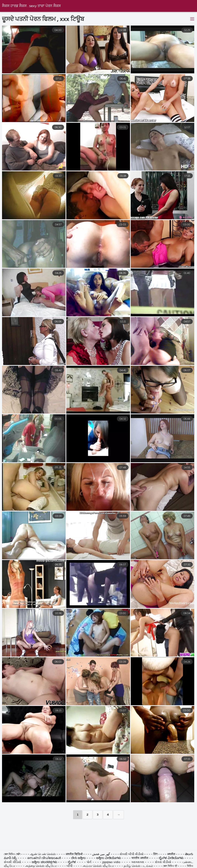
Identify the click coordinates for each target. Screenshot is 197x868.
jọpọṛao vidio (111, 862)
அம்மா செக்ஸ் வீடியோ (98, 866)
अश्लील (171, 854)
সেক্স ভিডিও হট (170, 866)
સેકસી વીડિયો (12, 862)
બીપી (70, 866)
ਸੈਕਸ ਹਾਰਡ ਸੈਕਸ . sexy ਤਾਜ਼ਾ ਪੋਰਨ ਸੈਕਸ (31, 6)
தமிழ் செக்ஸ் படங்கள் (138, 866)
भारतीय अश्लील (140, 858)
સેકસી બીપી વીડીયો (132, 854)
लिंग (155, 854)
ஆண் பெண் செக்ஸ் (43, 854)
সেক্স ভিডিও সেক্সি (12, 854)
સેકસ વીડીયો (163, 862)
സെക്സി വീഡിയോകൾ (44, 858)
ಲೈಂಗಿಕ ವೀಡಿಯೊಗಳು (171, 858)
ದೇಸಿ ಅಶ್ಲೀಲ (78, 858)
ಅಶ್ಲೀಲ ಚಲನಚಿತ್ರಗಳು (45, 862)
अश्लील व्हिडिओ (74, 854)
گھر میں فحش (101, 854)
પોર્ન (89, 862)
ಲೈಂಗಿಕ (72, 862)
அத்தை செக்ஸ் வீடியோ (41, 866)
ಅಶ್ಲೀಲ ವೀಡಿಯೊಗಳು (109, 858)
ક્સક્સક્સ (138, 862)
